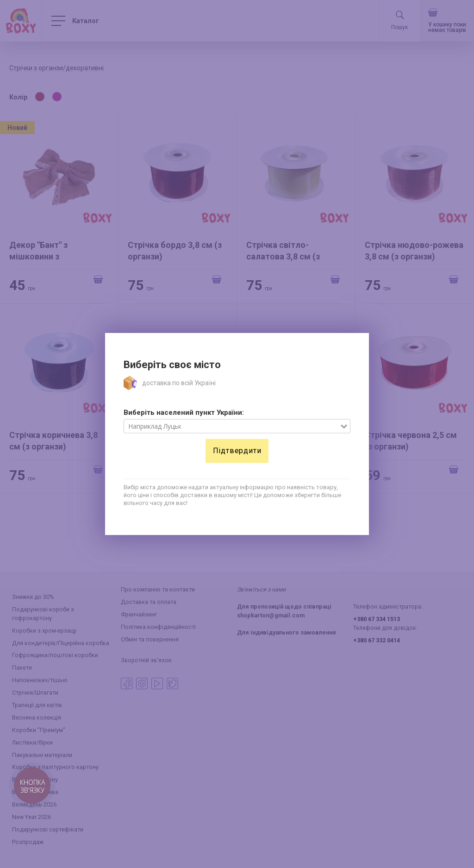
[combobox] (232, 426)
